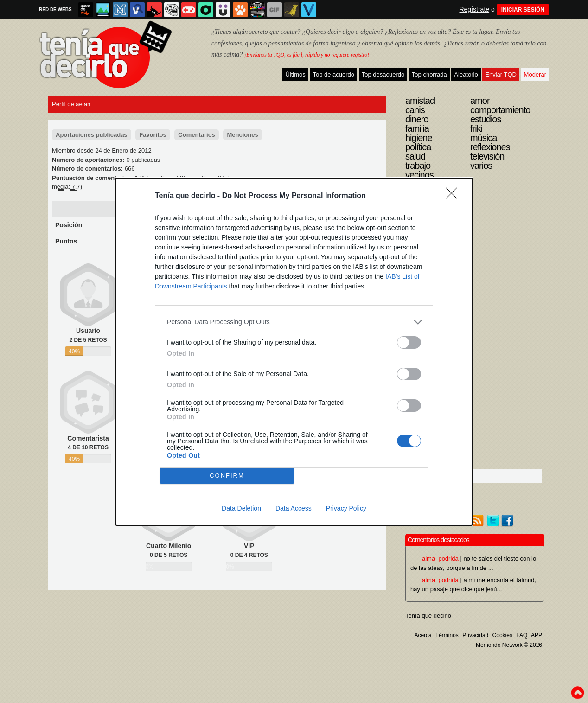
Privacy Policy (346, 508)
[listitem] (294, 322)
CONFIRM (227, 475)
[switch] (409, 342)
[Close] (454, 196)
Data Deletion (241, 508)
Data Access (294, 508)
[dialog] (294, 352)
